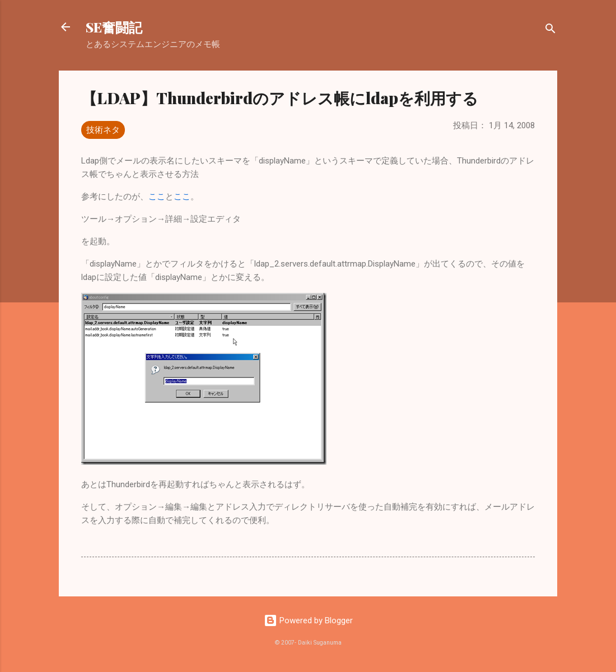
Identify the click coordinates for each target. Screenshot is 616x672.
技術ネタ (103, 130)
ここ (157, 197)
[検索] (550, 31)
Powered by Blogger (308, 620)
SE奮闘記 (114, 27)
